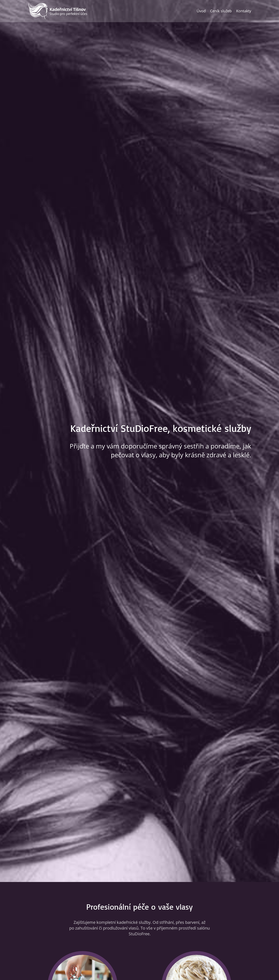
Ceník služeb (221, 11)
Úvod (201, 11)
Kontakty (244, 11)
